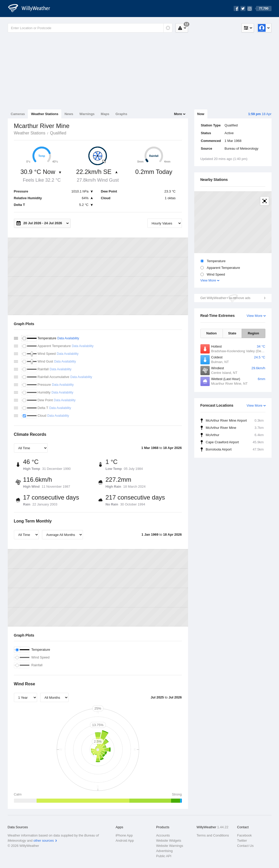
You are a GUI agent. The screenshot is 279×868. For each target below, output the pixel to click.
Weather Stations (45, 114)
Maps (105, 114)
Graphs (121, 114)
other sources (44, 841)
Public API (164, 856)
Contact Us (245, 846)
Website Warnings (170, 846)
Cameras (18, 114)
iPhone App (124, 835)
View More (208, 280)
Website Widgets (169, 841)
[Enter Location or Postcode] (90, 28)
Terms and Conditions (213, 835)
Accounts (163, 835)
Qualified (58, 133)
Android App (125, 841)
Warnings (87, 114)
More (178, 114)
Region (253, 333)
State (232, 333)
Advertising (164, 851)
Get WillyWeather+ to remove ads (225, 298)
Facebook (244, 835)
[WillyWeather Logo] (32, 9)
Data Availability (68, 338)
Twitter (242, 841)
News (69, 114)
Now (201, 114)
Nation (212, 333)
